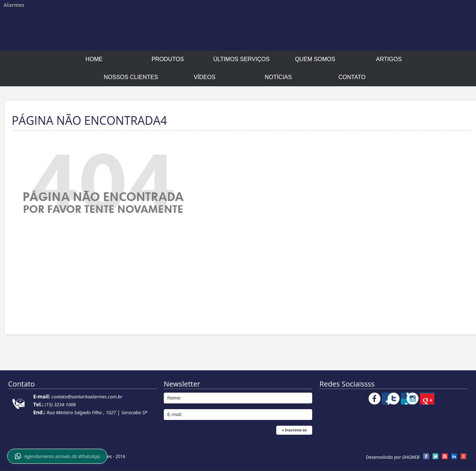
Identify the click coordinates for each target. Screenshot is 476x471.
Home (94, 59)
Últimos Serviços (242, 59)
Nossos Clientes (131, 77)
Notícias (278, 77)
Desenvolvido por (393, 457)
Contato (352, 77)
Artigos (389, 59)
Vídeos (204, 77)
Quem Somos (315, 59)
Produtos (168, 59)
